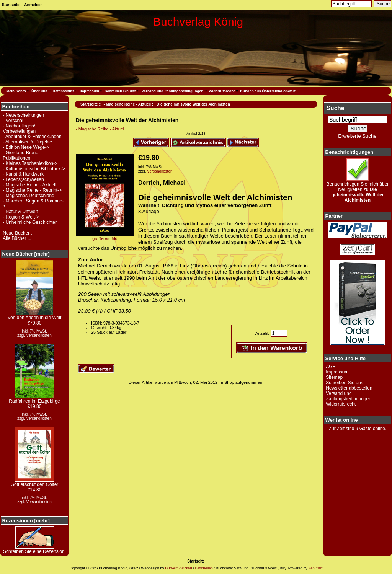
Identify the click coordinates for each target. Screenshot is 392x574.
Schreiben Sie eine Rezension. (34, 549)
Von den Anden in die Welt (35, 316)
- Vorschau (14, 121)
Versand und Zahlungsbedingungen (173, 91)
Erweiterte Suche (357, 136)
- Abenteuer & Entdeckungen (32, 137)
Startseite (11, 5)
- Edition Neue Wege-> (26, 147)
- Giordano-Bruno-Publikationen (21, 155)
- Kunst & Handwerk (23, 174)
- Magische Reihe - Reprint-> (32, 190)
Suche (336, 108)
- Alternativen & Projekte (27, 142)
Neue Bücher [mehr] (26, 254)
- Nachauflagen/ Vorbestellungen (19, 129)
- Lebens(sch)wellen (23, 179)
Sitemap (334, 377)
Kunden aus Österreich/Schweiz (268, 91)
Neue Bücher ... (19, 233)
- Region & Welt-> (21, 217)
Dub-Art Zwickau (178, 568)
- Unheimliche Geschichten (30, 222)
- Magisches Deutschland (29, 196)
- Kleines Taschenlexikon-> (30, 163)
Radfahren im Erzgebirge (34, 399)
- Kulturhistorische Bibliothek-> (34, 169)
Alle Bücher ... (17, 238)
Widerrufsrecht (222, 91)
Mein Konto (16, 91)
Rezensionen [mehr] (26, 521)
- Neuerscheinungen (23, 115)
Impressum (89, 91)
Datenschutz (64, 91)
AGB (331, 367)
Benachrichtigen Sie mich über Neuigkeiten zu (358, 190)
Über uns (39, 91)
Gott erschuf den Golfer (35, 482)
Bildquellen (204, 568)
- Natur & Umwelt (20, 212)
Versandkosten (39, 335)
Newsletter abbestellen (349, 388)
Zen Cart (315, 568)
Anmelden (33, 5)
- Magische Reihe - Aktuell (127, 104)
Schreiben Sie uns (120, 91)
